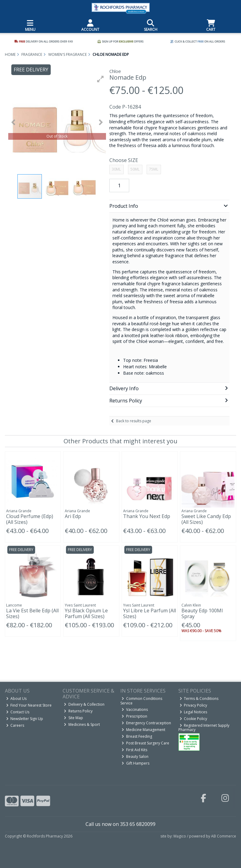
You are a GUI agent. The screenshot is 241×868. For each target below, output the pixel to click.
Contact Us (18, 712)
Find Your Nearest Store (29, 705)
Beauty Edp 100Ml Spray (202, 613)
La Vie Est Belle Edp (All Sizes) (32, 613)
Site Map (73, 718)
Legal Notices (194, 712)
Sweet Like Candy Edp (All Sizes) (206, 519)
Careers (15, 725)
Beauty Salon (135, 756)
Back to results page (134, 421)
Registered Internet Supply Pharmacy (204, 728)
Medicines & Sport (82, 724)
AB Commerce (224, 836)
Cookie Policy (194, 719)
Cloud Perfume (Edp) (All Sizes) (30, 519)
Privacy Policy (194, 705)
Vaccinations (135, 710)
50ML (135, 169)
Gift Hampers (135, 763)
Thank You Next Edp (147, 516)
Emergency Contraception (146, 723)
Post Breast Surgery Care (145, 743)
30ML (116, 169)
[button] (100, 79)
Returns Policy (78, 711)
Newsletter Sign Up (25, 719)
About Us (16, 699)
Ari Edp (73, 516)
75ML (154, 169)
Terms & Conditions (199, 699)
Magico (180, 836)
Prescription (134, 716)
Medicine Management (143, 730)
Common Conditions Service (141, 701)
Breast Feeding (137, 736)
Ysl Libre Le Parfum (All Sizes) (150, 613)
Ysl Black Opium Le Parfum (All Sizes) (86, 613)
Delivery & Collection (84, 704)
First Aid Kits (134, 750)
